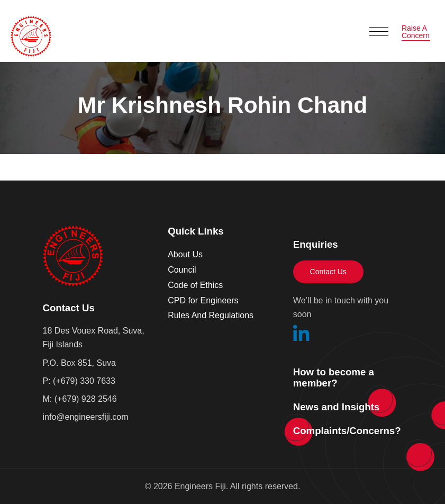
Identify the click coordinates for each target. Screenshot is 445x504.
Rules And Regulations (211, 315)
